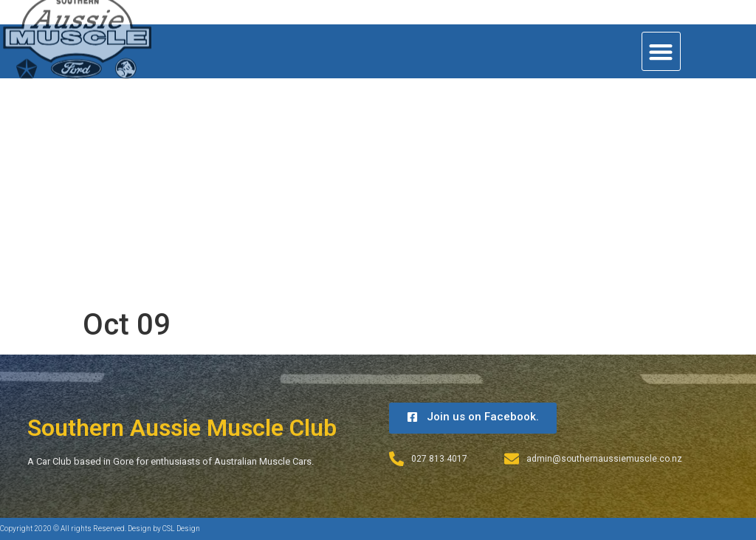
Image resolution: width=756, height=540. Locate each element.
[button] (661, 51)
